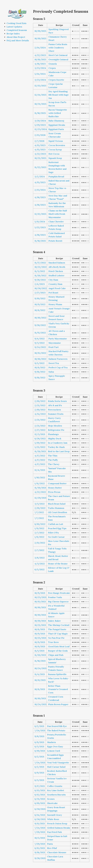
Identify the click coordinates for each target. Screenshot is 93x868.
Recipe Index (13, 34)
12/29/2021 (40, 498)
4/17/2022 (40, 456)
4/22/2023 (40, 55)
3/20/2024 (40, 121)
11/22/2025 (40, 167)
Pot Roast (53, 293)
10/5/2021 (40, 838)
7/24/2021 (40, 730)
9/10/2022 (40, 298)
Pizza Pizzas (54, 492)
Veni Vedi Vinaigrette (58, 763)
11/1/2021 (39, 651)
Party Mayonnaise (58, 339)
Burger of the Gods (58, 651)
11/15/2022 (40, 333)
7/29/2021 (40, 832)
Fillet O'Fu (53, 533)
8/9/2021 (39, 742)
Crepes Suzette (56, 80)
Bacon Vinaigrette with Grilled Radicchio (58, 113)
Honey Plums (55, 304)
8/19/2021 (40, 751)
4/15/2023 (40, 145)
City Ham (53, 280)
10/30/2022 (41, 288)
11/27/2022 (40, 263)
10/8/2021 (40, 629)
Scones (51, 799)
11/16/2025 (40, 113)
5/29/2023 (40, 125)
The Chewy (54, 464)
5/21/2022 (40, 447)
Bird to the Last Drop (59, 451)
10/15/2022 (40, 353)
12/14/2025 (40, 95)
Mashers (52, 742)
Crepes (52, 68)
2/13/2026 (40, 135)
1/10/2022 (40, 477)
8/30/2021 (40, 809)
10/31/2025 (40, 104)
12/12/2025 (40, 214)
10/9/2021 (40, 593)
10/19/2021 (40, 621)
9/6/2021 (39, 736)
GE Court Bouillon (58, 512)
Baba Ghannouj (56, 121)
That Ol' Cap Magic (58, 634)
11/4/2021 (40, 674)
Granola (53, 64)
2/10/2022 (40, 401)
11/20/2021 (40, 655)
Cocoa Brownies (57, 145)
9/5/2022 (40, 363)
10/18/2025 (40, 59)
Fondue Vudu (55, 597)
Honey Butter (55, 488)
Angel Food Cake (57, 288)
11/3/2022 (40, 271)
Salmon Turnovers (58, 359)
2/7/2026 (39, 141)
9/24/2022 (40, 347)
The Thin (53, 456)
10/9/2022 (40, 304)
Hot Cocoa (54, 154)
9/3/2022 (40, 343)
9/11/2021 (40, 824)
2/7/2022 (39, 533)
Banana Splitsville (57, 674)
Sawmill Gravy (55, 815)
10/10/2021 (40, 615)
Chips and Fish (56, 655)
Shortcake (52, 803)
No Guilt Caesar (56, 537)
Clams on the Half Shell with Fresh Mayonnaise (58, 214)
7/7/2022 (39, 512)
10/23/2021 (40, 597)
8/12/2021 (40, 795)
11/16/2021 (40, 661)
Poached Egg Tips (57, 528)
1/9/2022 (39, 528)
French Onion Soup (57, 824)
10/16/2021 (40, 607)
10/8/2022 (40, 310)
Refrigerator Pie (56, 430)
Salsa (51, 372)
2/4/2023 (40, 284)
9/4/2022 (40, 339)
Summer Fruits (56, 414)
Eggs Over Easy (55, 747)
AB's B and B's (55, 405)
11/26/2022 (40, 275)
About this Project (16, 37)
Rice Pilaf (52, 848)
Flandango (53, 434)
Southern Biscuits (56, 795)
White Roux (53, 819)
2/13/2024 (40, 190)
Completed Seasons (17, 30)
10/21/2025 (40, 158)
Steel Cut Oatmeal (58, 55)
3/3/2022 (40, 504)
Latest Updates (14, 27)
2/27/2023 (40, 293)
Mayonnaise (55, 343)
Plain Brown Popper (58, 704)
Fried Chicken (56, 271)
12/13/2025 (40, 86)
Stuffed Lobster (56, 275)
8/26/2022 (40, 439)
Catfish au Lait (56, 524)
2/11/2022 (40, 543)
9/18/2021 (40, 852)
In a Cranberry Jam (58, 443)
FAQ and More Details (18, 40)
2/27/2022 (40, 430)
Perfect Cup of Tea (58, 367)
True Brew (53, 642)
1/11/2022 (40, 483)
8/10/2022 (40, 524)
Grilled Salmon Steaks (59, 828)
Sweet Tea (54, 363)
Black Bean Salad (57, 504)
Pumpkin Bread (56, 177)
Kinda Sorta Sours (57, 401)
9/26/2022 (40, 280)
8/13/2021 (40, 790)
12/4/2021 (40, 470)
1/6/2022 (39, 537)
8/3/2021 (39, 747)
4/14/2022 (40, 414)
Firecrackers (54, 410)
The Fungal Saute (57, 629)
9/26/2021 (40, 858)
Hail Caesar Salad (56, 767)
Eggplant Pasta (56, 129)
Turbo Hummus (56, 508)
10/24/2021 (40, 668)
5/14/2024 (40, 74)
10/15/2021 (40, 602)
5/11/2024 (40, 222)
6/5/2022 (40, 569)
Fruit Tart (54, 347)
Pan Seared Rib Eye (57, 726)
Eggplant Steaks (57, 125)
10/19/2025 (40, 31)
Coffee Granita (55, 786)
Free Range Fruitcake (59, 593)
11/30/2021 (40, 488)
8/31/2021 (40, 799)
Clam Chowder (56, 222)
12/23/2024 (41, 129)
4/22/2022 (40, 492)
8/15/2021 (40, 848)
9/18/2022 (40, 372)
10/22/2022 (41, 267)
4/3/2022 (40, 564)
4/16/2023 (40, 64)
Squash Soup (55, 158)
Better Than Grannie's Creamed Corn (58, 689)
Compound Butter (57, 483)
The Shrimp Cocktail (59, 625)
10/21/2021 (40, 625)
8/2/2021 (39, 726)
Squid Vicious (56, 141)
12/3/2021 (40, 434)
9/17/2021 (40, 786)
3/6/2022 (40, 558)
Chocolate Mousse (57, 852)
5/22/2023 (40, 227)
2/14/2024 (40, 48)
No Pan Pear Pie (56, 638)
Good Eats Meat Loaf (59, 646)
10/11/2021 (40, 680)
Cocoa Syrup (55, 150)
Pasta (50, 844)
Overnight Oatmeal (58, 59)
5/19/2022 (40, 443)
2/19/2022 (40, 508)
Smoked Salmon (57, 263)
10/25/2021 (40, 638)
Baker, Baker (54, 621)
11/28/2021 (40, 451)
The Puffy (53, 460)
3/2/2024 (40, 177)
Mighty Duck (55, 439)
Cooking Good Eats (17, 23)
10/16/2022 (40, 318)
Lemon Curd (54, 751)
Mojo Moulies (55, 426)
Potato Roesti (55, 241)
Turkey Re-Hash (56, 447)
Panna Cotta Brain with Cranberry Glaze (58, 48)
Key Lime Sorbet (56, 790)
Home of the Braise (58, 564)
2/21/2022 (40, 405)
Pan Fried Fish (54, 832)
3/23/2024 (40, 68)
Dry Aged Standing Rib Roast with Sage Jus (59, 95)
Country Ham (55, 284)
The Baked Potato (56, 730)
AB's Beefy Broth (57, 267)
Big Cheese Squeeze (58, 602)
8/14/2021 (40, 815)
